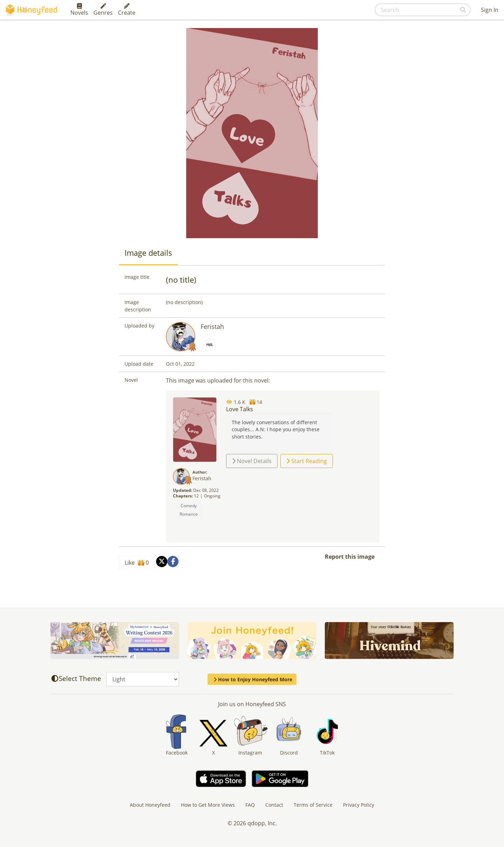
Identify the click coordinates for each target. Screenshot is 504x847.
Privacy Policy (359, 805)
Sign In (490, 10)
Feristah (212, 326)
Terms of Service (313, 805)
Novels (79, 10)
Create (127, 10)
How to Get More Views (208, 805)
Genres (103, 10)
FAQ (250, 805)
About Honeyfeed (150, 805)
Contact (274, 805)
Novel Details (252, 461)
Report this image (350, 557)
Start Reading (307, 461)
